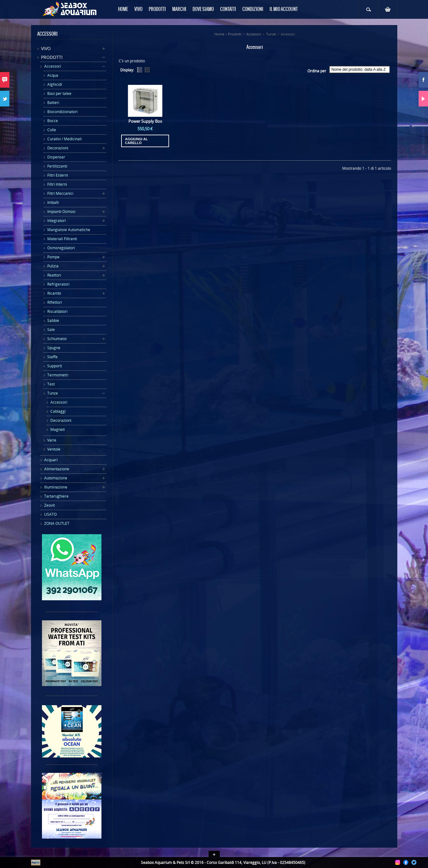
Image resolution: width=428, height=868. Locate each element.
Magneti (58, 429)
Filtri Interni (57, 184)
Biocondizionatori (62, 112)
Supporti (55, 366)
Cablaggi (58, 411)
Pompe (53, 257)
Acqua (53, 75)
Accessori (53, 66)
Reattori (54, 275)
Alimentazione (57, 469)
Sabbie (53, 320)
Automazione (56, 478)
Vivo (46, 48)
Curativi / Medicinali (64, 139)
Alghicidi (55, 84)
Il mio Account (284, 9)
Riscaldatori (57, 311)
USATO (50, 514)
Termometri (58, 375)
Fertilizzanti (57, 166)
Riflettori (55, 302)
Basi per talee (59, 93)
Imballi (53, 202)
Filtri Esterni (58, 175)
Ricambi (54, 293)
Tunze (53, 393)
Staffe (52, 357)
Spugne (54, 348)
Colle (52, 130)
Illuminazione (56, 487)
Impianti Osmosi (61, 212)
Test (51, 384)
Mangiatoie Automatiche (69, 230)
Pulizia (53, 266)
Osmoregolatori (61, 248)
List (140, 70)
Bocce (53, 121)
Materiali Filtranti (62, 239)
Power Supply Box (145, 121)
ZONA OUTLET (57, 523)
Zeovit (49, 505)
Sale (51, 330)
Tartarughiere (56, 496)
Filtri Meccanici (60, 193)
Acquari (51, 460)
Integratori (57, 221)
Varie (52, 440)
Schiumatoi (57, 339)
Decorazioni (58, 148)
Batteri (53, 103)
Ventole (54, 449)
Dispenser (56, 157)
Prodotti (52, 57)
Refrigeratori (58, 284)
